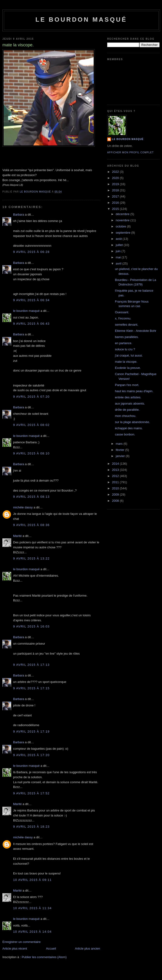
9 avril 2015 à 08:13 (31, 497)
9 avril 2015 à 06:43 (31, 324)
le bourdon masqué (81, 19)
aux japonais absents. (130, 403)
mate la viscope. (126, 362)
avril (119, 263)
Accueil (51, 949)
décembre (123, 214)
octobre (121, 226)
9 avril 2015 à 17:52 (31, 793)
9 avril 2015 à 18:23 (31, 827)
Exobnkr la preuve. (128, 368)
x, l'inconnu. (123, 318)
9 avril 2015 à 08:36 (31, 525)
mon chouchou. (125, 416)
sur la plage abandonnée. (132, 422)
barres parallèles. (127, 337)
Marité (17, 536)
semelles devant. (127, 325)
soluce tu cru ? (125, 349)
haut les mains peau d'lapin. (134, 391)
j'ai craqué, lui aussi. (129, 355)
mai (119, 257)
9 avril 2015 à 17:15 (31, 688)
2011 (116, 482)
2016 (116, 203)
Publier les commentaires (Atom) (44, 957)
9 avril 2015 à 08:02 (31, 425)
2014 (116, 464)
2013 (116, 470)
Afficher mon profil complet (130, 152)
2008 (116, 501)
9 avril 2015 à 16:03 (31, 626)
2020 (116, 178)
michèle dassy (23, 507)
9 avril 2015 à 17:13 (31, 665)
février (121, 450)
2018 (116, 190)
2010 (116, 488)
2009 (116, 495)
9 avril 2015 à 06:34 (31, 300)
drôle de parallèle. (127, 410)
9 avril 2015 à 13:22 (31, 558)
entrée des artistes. (128, 397)
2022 (116, 172)
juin (119, 251)
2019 (116, 184)
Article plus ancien (88, 949)
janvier (121, 456)
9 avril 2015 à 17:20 (31, 755)
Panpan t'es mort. (127, 385)
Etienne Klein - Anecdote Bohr (135, 331)
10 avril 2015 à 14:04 (32, 932)
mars (120, 444)
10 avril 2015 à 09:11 (32, 880)
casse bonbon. (125, 434)
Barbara (19, 215)
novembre (123, 220)
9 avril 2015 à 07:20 (31, 397)
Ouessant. (122, 312)
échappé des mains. (129, 428)
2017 (116, 196)
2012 (116, 476)
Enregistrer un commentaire (21, 942)
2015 (116, 209)
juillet (120, 245)
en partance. (123, 343)
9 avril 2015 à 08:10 (31, 453)
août (119, 239)
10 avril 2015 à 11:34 (32, 908)
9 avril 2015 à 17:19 (31, 731)
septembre (124, 233)
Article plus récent (15, 949)
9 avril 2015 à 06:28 (31, 252)
